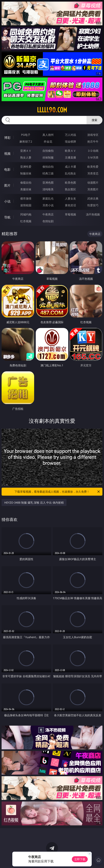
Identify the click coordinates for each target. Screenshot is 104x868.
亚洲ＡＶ (26, 151)
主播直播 (70, 157)
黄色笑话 (70, 205)
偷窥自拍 (26, 183)
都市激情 (26, 198)
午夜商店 (48, 214)
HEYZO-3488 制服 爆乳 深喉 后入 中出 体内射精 (34, 503)
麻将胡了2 (26, 141)
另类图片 (93, 189)
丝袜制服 (48, 157)
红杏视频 (26, 221)
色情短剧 (48, 221)
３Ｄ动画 (93, 151)
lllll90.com (52, 110)
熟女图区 (70, 189)
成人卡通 (70, 167)
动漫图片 (93, 183)
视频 (7, 154)
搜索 (94, 120)
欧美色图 (70, 183)
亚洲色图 (48, 183)
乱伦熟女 (70, 173)
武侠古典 (93, 198)
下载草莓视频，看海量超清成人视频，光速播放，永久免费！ (57, 492)
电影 (7, 169)
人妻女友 (70, 198)
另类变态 (93, 173)
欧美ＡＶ (70, 151)
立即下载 (80, 859)
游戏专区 (93, 135)
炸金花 (48, 141)
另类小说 (48, 205)
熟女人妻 (26, 157)
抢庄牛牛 (93, 141)
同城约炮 (26, 214)
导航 (7, 217)
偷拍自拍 (48, 167)
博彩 (7, 138)
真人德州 (48, 135)
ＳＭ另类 (93, 157)
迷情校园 (26, 205)
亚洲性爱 (26, 167)
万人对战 (70, 135)
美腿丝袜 (26, 189)
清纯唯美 (48, 189)
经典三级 (48, 173)
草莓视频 (70, 214)
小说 (7, 201)
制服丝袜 (26, 173)
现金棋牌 (70, 141)
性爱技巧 (93, 205)
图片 (7, 185)
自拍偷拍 (48, 151)
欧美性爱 (93, 167)
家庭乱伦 (48, 198)
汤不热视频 (93, 214)
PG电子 (26, 135)
